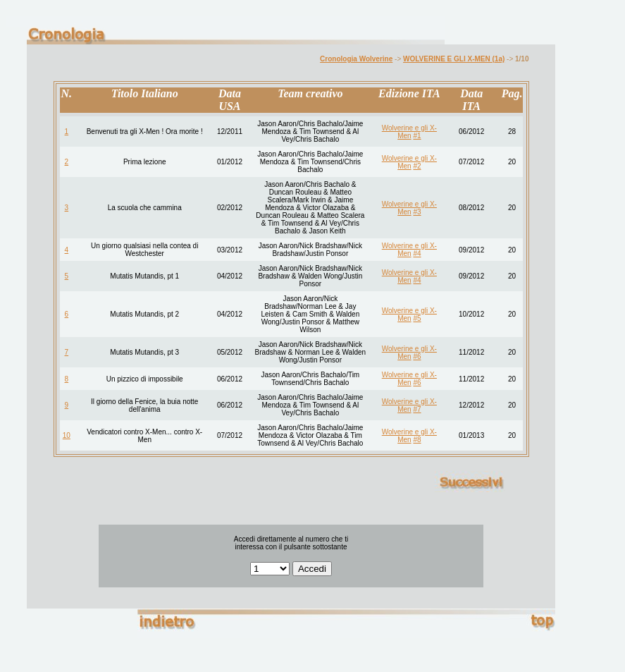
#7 (417, 409)
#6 (417, 356)
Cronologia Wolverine (356, 59)
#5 (417, 318)
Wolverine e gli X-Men (409, 132)
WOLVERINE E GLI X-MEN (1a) (454, 59)
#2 (417, 166)
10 (67, 435)
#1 (417, 136)
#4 (417, 253)
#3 (417, 212)
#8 (417, 440)
